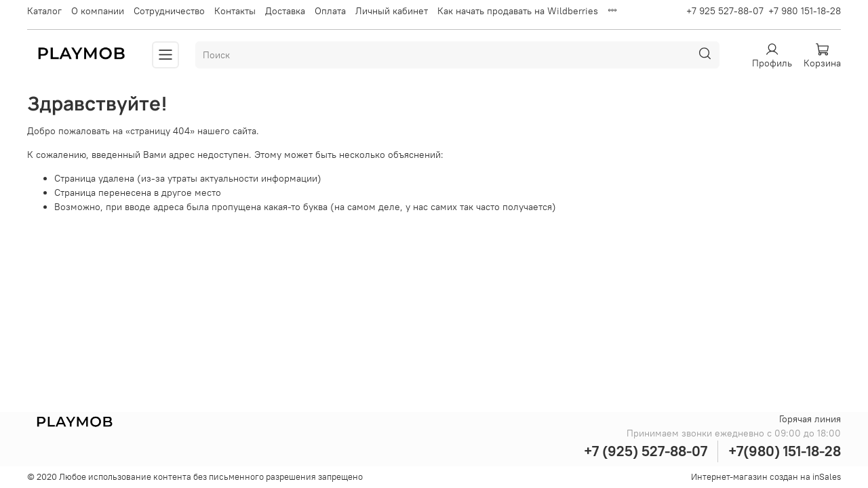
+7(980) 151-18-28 (785, 451)
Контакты (235, 11)
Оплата (330, 11)
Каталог (44, 11)
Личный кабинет (392, 11)
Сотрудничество (169, 11)
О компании (98, 11)
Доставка (285, 11)
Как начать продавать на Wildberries (518, 11)
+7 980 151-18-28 (805, 11)
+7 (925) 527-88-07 (646, 451)
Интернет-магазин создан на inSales (766, 477)
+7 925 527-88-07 (725, 11)
